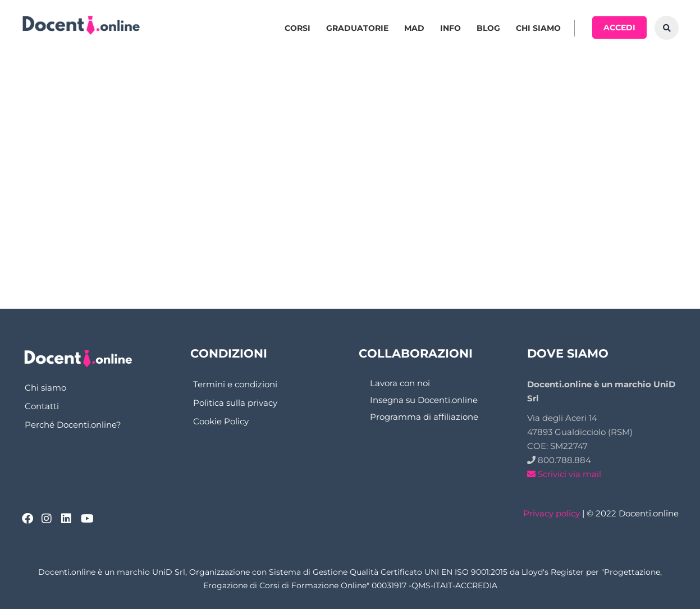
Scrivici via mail (564, 474)
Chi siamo (538, 28)
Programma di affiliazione (424, 417)
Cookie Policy (221, 421)
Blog (488, 28)
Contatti (42, 406)
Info (450, 28)
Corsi (298, 28)
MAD (414, 28)
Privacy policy (552, 513)
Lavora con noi (400, 383)
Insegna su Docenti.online (424, 400)
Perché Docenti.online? (73, 425)
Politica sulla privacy (235, 403)
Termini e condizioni (235, 384)
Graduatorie (357, 28)
